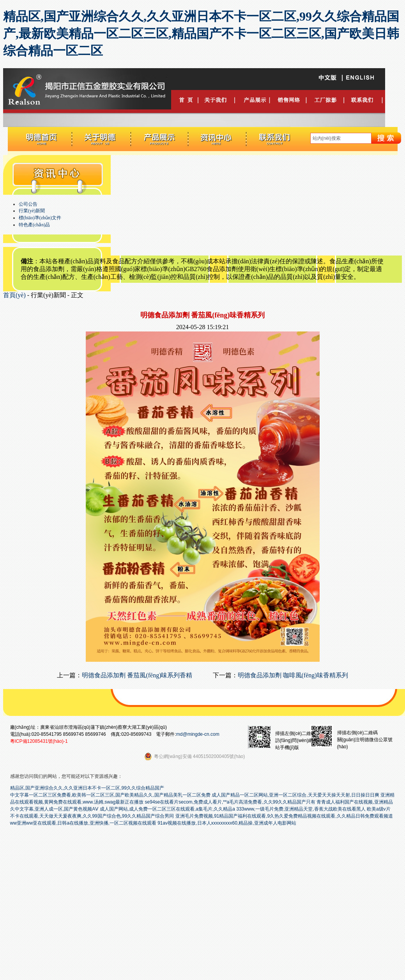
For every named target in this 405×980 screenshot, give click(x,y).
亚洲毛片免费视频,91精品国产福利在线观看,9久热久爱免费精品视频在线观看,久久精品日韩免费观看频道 (284, 816)
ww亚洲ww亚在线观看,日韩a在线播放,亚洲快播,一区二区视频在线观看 (83, 823)
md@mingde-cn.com (198, 734)
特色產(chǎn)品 (34, 225)
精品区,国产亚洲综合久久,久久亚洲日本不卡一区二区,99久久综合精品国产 (87, 788)
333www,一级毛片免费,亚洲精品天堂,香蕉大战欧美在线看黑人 (301, 809)
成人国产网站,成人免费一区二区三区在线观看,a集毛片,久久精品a (167, 809)
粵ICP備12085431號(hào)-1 (39, 741)
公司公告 (28, 204)
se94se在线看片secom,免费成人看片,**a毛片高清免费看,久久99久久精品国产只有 (230, 802)
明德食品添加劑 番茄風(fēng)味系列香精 (137, 675)
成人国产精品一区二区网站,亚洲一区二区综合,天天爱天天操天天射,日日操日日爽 (295, 795)
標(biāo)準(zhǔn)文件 (40, 218)
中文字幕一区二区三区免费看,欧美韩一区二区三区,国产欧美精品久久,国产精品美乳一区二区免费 (110, 795)
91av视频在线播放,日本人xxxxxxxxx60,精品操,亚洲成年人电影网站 (227, 823)
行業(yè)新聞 (32, 211)
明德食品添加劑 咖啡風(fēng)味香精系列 (293, 675)
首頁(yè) (14, 295)
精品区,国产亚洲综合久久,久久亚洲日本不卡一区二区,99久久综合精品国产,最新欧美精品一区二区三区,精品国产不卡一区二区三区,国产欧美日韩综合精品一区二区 (201, 33)
